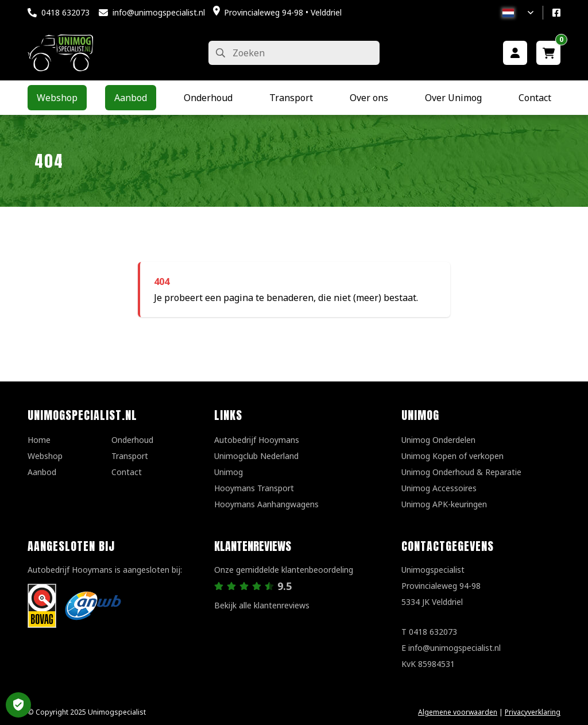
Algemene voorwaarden (458, 712)
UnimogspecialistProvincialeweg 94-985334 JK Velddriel (441, 586)
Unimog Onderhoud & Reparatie (461, 472)
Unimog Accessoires (439, 488)
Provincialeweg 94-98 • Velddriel (283, 12)
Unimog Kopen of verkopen (452, 456)
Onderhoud (132, 440)
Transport (130, 456)
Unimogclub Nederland (256, 456)
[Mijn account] (515, 53)
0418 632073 (65, 12)
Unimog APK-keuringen (444, 504)
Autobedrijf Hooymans (257, 440)
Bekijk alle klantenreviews (262, 605)
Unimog (229, 472)
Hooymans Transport (254, 488)
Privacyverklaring (533, 712)
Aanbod (42, 472)
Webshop (45, 456)
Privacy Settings (18, 705)
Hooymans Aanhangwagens (266, 504)
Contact (127, 472)
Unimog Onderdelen (438, 440)
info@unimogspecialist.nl (159, 12)
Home (39, 440)
